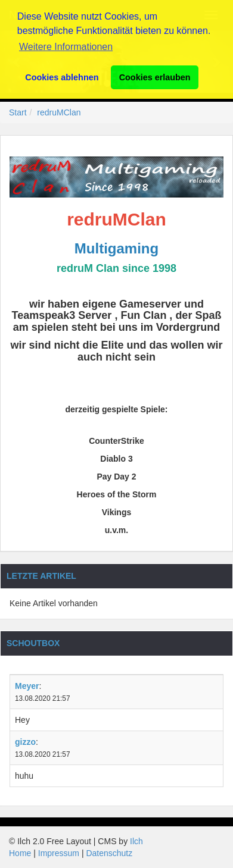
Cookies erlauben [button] (155, 77)
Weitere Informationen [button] (66, 47)
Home (20, 853)
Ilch (136, 841)
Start (18, 112)
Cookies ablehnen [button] (62, 77)
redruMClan (59, 112)
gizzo (25, 742)
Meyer (27, 686)
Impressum (59, 853)
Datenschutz (109, 853)
